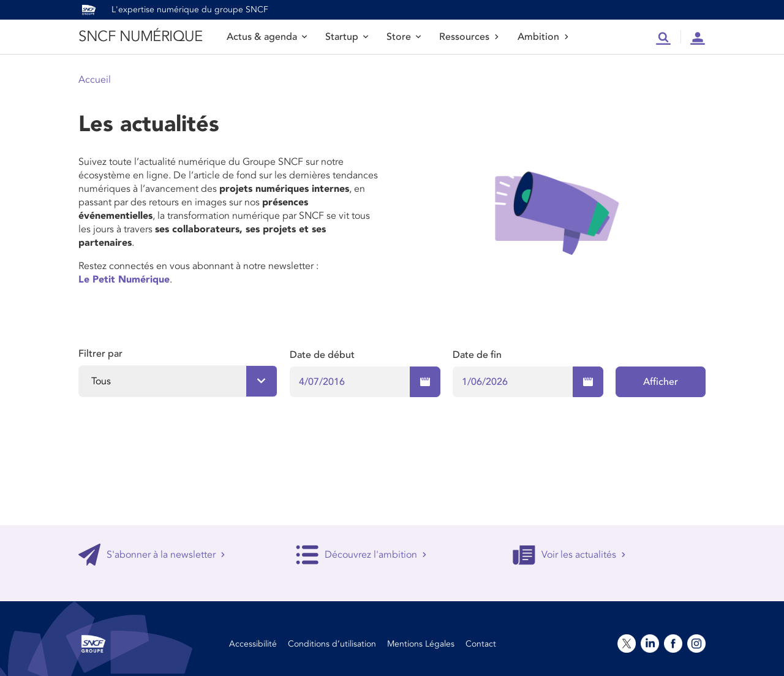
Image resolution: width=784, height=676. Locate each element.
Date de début (322, 355)
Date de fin (477, 355)
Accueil (95, 80)
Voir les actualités (569, 555)
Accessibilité (253, 644)
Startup (347, 37)
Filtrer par (100, 354)
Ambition (543, 37)
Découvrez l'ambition (361, 555)
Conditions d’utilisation (332, 644)
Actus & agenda (267, 37)
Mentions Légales (421, 644)
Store (404, 37)
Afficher (661, 382)
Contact (481, 644)
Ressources (469, 37)
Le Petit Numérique (124, 279)
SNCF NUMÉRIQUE (140, 36)
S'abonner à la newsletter (152, 555)
